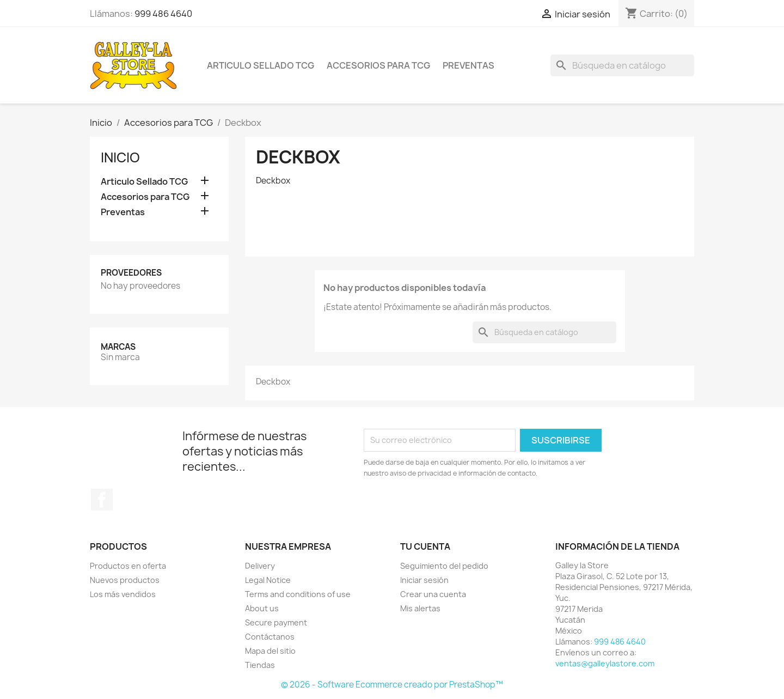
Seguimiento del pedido (444, 566)
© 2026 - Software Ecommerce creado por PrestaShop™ (392, 685)
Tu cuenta (425, 546)
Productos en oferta (128, 566)
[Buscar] (622, 65)
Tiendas (260, 665)
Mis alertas (420, 608)
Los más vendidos (123, 594)
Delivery (260, 566)
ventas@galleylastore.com (605, 663)
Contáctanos (270, 637)
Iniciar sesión (424, 580)
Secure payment (276, 622)
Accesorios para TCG (378, 65)
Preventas (468, 65)
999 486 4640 (163, 14)
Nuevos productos (125, 580)
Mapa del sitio (270, 651)
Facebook (102, 500)
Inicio (120, 157)
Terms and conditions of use (298, 594)
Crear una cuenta (433, 594)
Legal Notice (268, 580)
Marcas (118, 347)
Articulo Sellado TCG (261, 65)
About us (262, 608)
